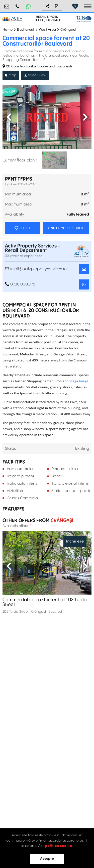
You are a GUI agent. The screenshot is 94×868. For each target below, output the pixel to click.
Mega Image (79, 381)
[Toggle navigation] (88, 6)
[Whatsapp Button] (28, 6)
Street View (35, 75)
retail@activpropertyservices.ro (7, 4)
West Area (47, 30)
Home (8, 30)
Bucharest (26, 30)
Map (11, 75)
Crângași (68, 30)
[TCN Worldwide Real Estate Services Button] (84, 19)
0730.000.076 (18, 4)
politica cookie (59, 846)
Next (85, 117)
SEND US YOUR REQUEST (66, 228)
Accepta (47, 859)
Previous (9, 117)
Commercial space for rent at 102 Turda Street (45, 602)
